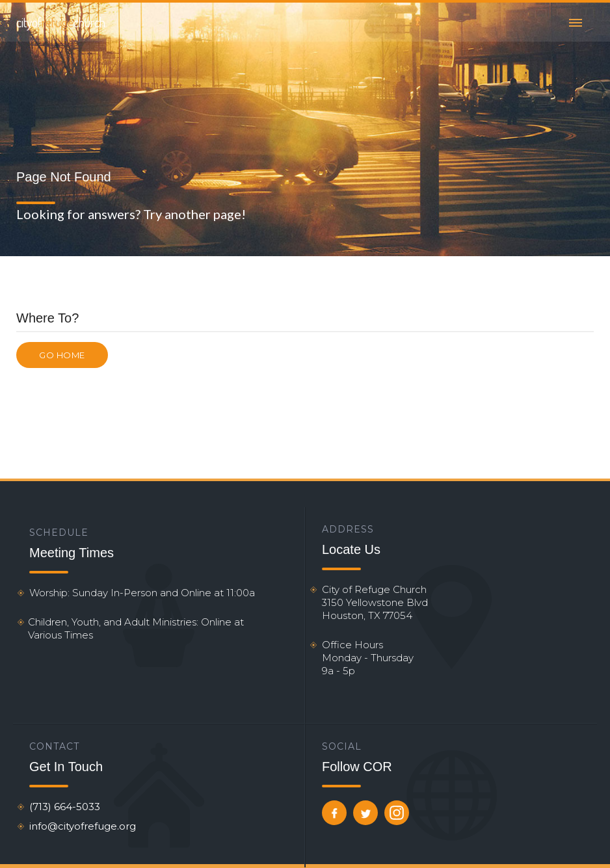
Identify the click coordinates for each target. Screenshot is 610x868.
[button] (576, 22)
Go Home (62, 355)
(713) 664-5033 (65, 807)
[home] (61, 22)
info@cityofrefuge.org (83, 826)
